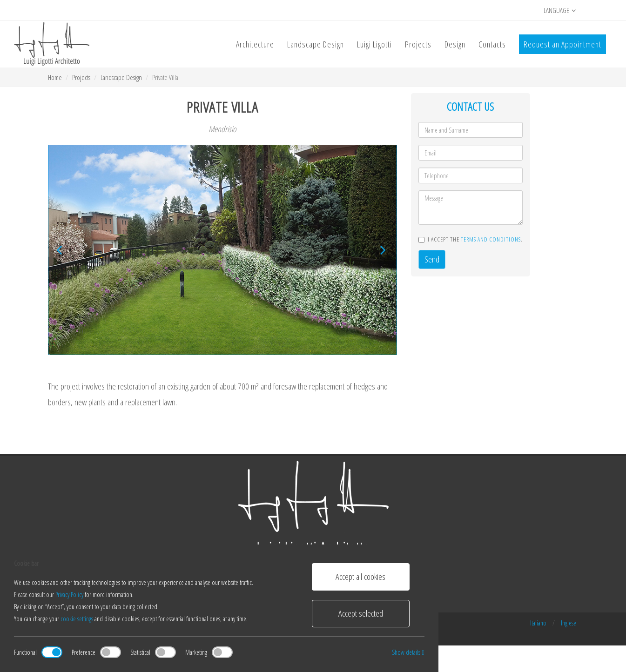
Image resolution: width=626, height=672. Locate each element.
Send (432, 259)
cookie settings (77, 619)
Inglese (569, 623)
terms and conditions (491, 239)
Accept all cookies (360, 577)
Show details (408, 652)
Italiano (538, 623)
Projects (81, 77)
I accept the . (471, 239)
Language (560, 10)
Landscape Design (121, 77)
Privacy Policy (69, 595)
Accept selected (361, 613)
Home (55, 77)
